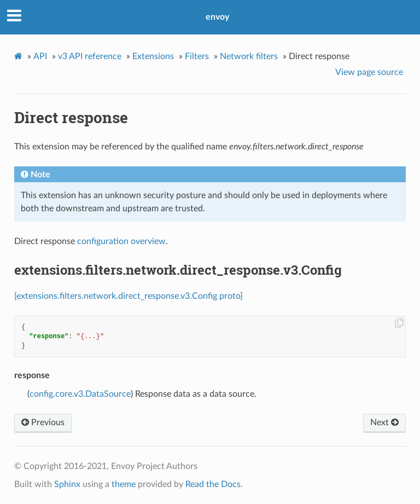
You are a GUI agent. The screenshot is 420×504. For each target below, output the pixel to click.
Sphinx (67, 484)
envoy (217, 17)
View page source (369, 72)
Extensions (153, 56)
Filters (197, 56)
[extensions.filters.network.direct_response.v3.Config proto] (129, 296)
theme (124, 484)
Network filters (249, 56)
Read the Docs (213, 484)
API (40, 56)
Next (384, 422)
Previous (43, 422)
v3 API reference (90, 56)
